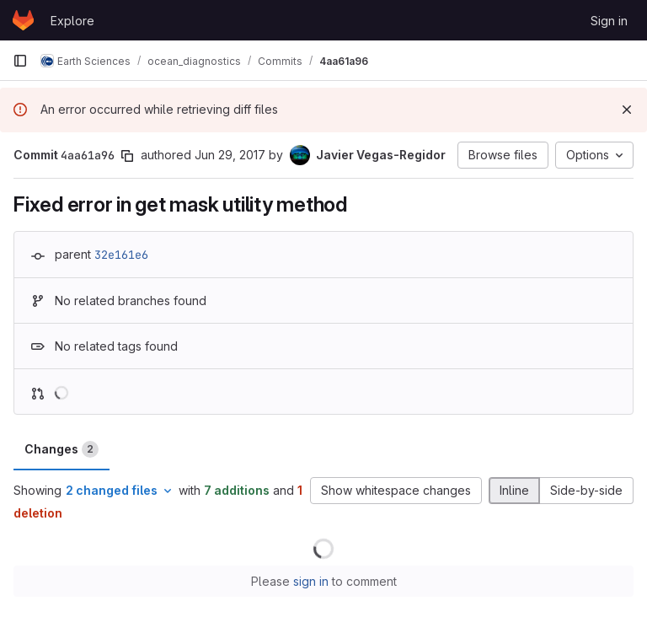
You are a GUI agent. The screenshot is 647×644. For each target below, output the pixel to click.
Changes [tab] (61, 449)
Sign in (609, 21)
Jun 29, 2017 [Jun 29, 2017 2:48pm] (230, 155)
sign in (311, 581)
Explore (72, 21)
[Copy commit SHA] (127, 156)
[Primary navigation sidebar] (20, 61)
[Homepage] (23, 20)
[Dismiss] (627, 110)
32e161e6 (121, 255)
